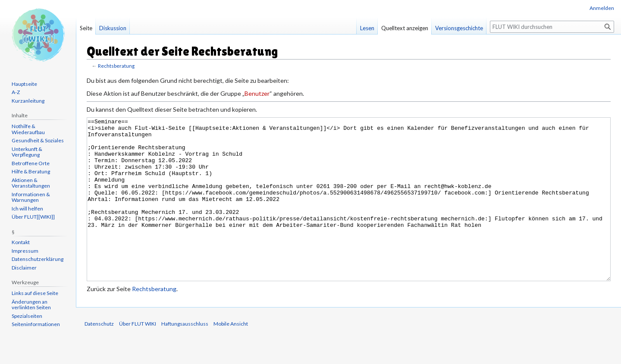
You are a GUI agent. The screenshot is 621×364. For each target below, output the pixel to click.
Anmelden (602, 8)
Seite (86, 28)
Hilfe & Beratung (31, 171)
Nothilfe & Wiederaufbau (28, 129)
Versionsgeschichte (459, 28)
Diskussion (113, 28)
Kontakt (21, 242)
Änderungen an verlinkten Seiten (31, 305)
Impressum (25, 251)
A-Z (16, 92)
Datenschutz (99, 356)
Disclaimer (24, 268)
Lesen (367, 28)
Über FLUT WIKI (138, 356)
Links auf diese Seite (35, 293)
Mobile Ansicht (231, 356)
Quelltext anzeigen (405, 28)
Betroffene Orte (31, 163)
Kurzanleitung (28, 101)
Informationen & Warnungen (31, 197)
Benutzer (257, 93)
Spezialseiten (27, 316)
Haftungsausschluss (185, 356)
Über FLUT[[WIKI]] (33, 217)
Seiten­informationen (36, 324)
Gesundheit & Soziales (38, 140)
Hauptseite (24, 84)
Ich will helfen (27, 209)
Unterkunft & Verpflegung (27, 152)
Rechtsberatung (116, 66)
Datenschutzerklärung (38, 259)
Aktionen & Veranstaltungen (31, 183)
